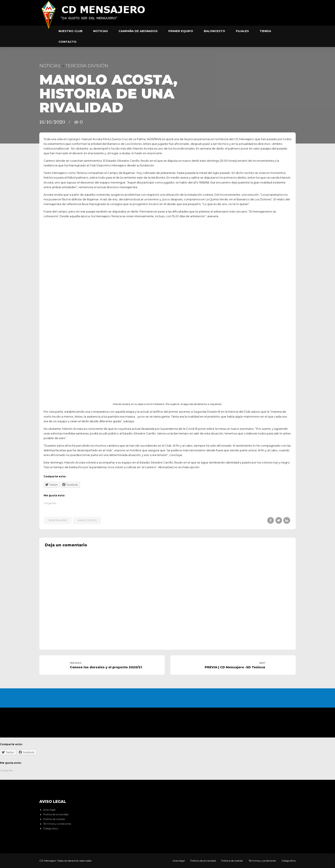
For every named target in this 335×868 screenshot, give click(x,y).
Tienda (265, 31)
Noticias (101, 31)
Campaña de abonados (138, 31)
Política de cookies (54, 819)
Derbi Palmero (58, 520)
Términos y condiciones (57, 824)
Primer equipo (181, 31)
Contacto (68, 42)
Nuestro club (71, 31)
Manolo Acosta (87, 520)
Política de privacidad (56, 814)
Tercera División (87, 66)
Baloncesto (215, 31)
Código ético (51, 828)
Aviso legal (49, 810)
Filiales (242, 31)
